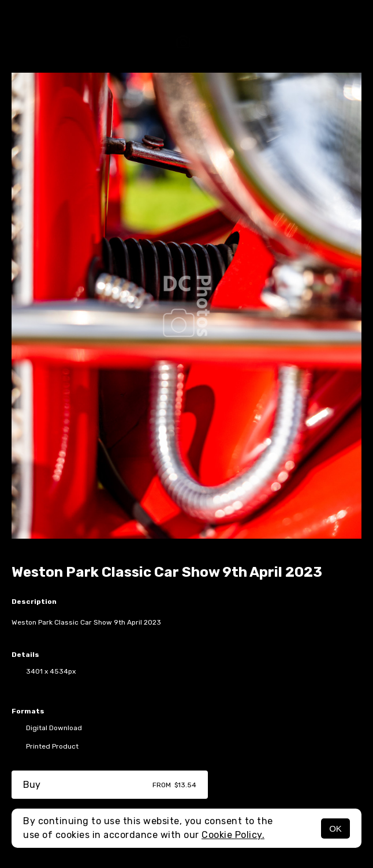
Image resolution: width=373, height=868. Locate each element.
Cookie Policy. (233, 835)
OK (335, 828)
